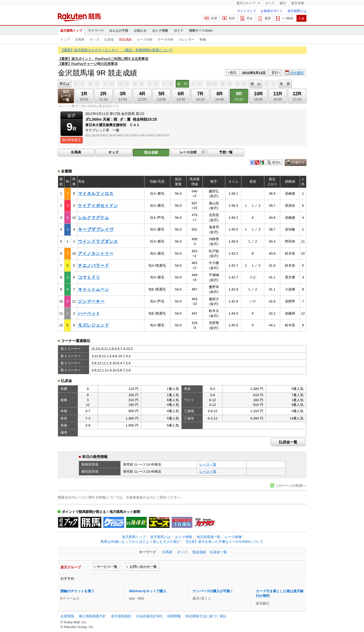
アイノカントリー (96, 253)
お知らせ (140, 31)
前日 (233, 73)
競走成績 (125, 40)
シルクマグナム (94, 218)
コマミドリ (89, 277)
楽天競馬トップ (71, 31)
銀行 (283, 3)
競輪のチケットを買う (77, 591)
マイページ (96, 31)
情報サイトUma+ (201, 31)
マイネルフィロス (96, 194)
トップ (65, 40)
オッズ (94, 40)
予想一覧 (226, 152)
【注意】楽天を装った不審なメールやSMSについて (224, 542)
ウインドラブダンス (98, 241)
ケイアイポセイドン (98, 206)
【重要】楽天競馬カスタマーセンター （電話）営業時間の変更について (117, 50)
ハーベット (89, 313)
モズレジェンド (94, 325)
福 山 (256, 84)
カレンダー (187, 40)
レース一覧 (208, 464)
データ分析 (166, 40)
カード (270, 3)
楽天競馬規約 (121, 616)
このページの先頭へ (291, 486)
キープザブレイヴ (96, 229)
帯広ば (65, 84)
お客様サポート (272, 11)
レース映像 (233, 537)
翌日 (275, 73)
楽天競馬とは (297, 11)
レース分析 (145, 40)
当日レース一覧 (66, 96)
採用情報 (174, 616)
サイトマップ (247, 11)
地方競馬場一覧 (208, 537)
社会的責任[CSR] (149, 616)
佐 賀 (285, 84)
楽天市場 (298, 3)
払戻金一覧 (288, 442)
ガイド (178, 31)
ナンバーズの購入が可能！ (213, 591)
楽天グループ (246, 3)
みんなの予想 (119, 31)
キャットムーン (94, 289)
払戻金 (109, 40)
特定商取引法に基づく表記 (206, 616)
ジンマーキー (91, 301)
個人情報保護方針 (92, 616)
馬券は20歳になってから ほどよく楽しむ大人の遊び (140, 542)
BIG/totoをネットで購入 (148, 591)
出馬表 (80, 40)
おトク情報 (160, 31)
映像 (203, 40)
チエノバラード (94, 265)
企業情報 (67, 616)
